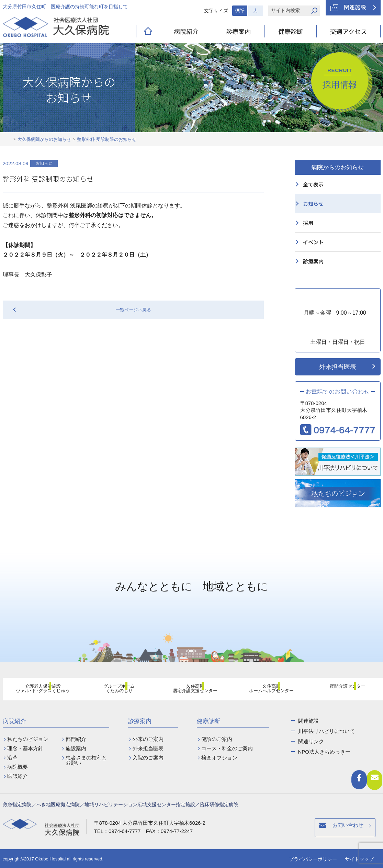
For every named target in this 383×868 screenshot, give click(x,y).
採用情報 (340, 78)
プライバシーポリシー (313, 859)
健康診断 (291, 31)
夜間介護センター (343, 690)
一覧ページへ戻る (133, 310)
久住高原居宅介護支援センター (191, 690)
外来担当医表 (338, 367)
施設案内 (76, 748)
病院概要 (18, 767)
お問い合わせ (247, 828)
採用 (308, 223)
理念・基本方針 (25, 748)
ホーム (8, 139)
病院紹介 (186, 31)
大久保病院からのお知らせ (44, 139)
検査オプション (219, 758)
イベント (313, 242)
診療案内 (238, 31)
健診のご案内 (217, 739)
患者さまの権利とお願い (86, 760)
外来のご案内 (148, 739)
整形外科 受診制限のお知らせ (107, 139)
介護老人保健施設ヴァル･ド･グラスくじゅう (39, 690)
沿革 (12, 758)
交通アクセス (348, 31)
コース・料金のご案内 (227, 748)
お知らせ (313, 204)
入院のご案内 (148, 758)
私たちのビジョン (28, 739)
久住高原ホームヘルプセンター (268, 690)
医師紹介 (18, 776)
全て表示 (313, 184)
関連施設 (355, 7)
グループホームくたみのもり (115, 690)
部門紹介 (76, 739)
